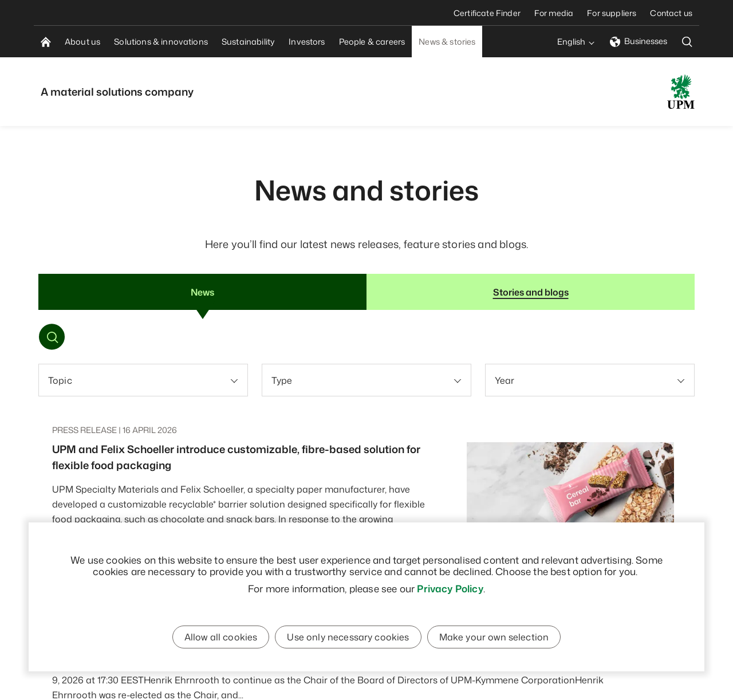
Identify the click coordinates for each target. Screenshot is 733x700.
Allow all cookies (221, 637)
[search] (687, 42)
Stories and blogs (531, 292)
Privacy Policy (450, 588)
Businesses (639, 41)
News (202, 292)
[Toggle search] (52, 338)
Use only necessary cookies (348, 637)
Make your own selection (494, 637)
